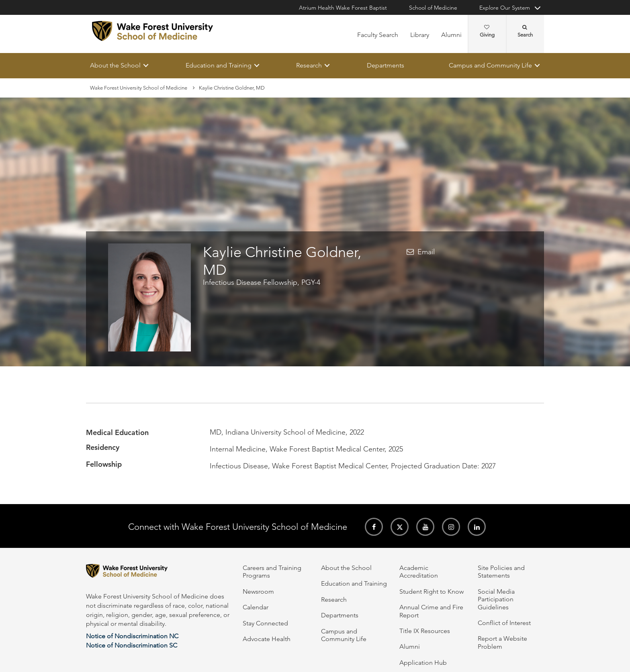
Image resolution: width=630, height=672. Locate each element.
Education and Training (219, 65)
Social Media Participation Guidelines (496, 599)
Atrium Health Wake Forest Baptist (343, 8)
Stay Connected (265, 623)
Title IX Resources (425, 631)
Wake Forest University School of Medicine (139, 88)
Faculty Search (378, 35)
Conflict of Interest (504, 623)
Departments (386, 65)
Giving (487, 31)
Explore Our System (505, 8)
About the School (115, 65)
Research (309, 65)
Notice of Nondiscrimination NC (132, 636)
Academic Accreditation (419, 572)
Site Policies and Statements (501, 572)
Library (420, 35)
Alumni (451, 35)
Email (426, 252)
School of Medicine (433, 8)
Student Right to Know (432, 591)
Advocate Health (267, 639)
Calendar (256, 607)
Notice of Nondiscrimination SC (132, 645)
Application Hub (423, 663)
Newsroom (258, 591)
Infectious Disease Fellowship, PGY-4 (262, 282)
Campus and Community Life (490, 65)
